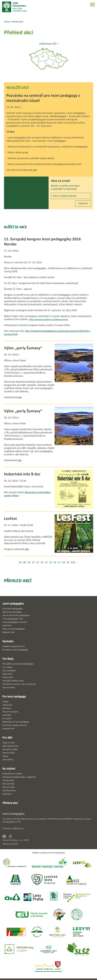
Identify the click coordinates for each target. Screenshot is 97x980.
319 (73, 562)
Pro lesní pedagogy (14, 696)
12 (38, 562)
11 (33, 562)
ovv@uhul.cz (17, 828)
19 (68, 562)
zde (35, 170)
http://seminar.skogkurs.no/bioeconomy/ (49, 319)
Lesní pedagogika (13, 603)
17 (59, 562)
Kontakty (8, 641)
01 (20, 562)
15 (51, 562)
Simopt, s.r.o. (17, 840)
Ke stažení (9, 768)
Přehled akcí (18, 580)
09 (25, 562)
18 (64, 562)
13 (42, 562)
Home (7, 22)
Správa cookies (10, 844)
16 (55, 562)
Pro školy (8, 659)
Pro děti (7, 737)
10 (29, 562)
